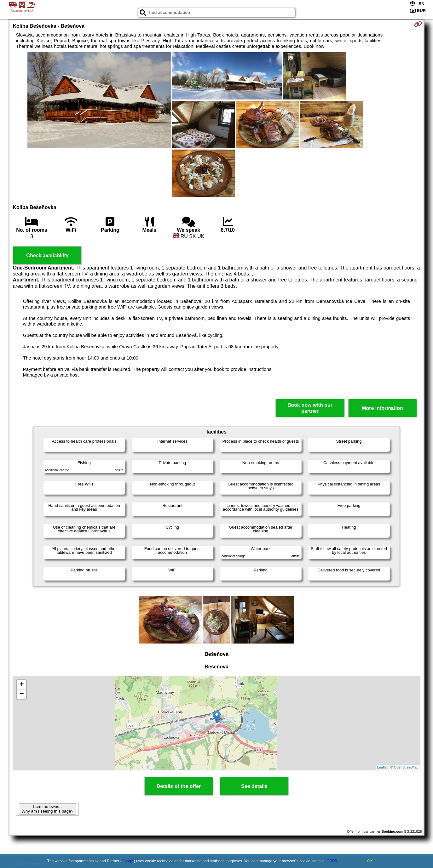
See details (254, 786)
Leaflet (382, 767)
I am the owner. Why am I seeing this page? (47, 809)
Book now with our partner (310, 408)
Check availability (47, 255)
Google (128, 861)
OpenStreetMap (406, 767)
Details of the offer (179, 786)
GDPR (332, 861)
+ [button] (22, 685)
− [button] (22, 694)
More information (382, 408)
